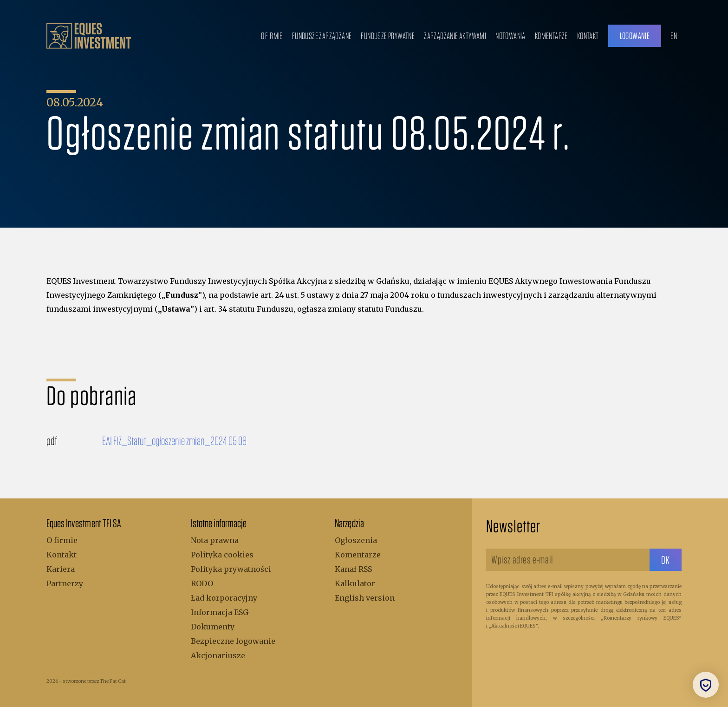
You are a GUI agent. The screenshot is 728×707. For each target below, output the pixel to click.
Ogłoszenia (356, 540)
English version (365, 598)
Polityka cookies (222, 555)
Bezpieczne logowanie (233, 641)
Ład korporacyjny (224, 598)
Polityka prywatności (231, 569)
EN (674, 36)
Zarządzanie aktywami (455, 36)
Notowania (510, 36)
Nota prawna (215, 540)
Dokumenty (213, 627)
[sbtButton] (666, 560)
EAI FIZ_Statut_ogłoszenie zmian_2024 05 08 (174, 440)
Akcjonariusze (218, 655)
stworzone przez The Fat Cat (94, 681)
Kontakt (588, 36)
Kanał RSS (353, 569)
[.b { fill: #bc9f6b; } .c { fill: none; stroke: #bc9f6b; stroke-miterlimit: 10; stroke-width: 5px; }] (89, 36)
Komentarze (551, 36)
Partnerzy (65, 583)
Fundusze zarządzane (322, 36)
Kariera (61, 569)
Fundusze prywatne (388, 36)
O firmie (272, 36)
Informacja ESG (220, 612)
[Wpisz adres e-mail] (568, 560)
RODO (202, 583)
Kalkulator (355, 583)
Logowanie (635, 36)
